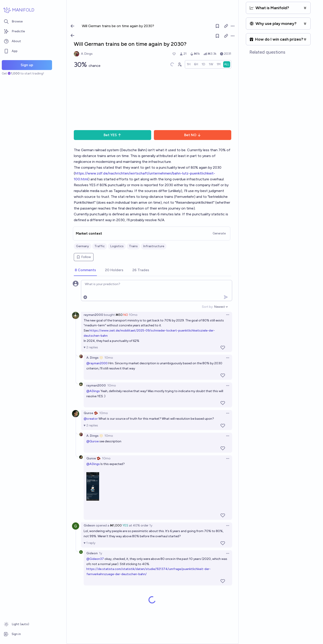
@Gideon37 (95, 559)
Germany (83, 246)
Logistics (117, 246)
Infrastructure (154, 246)
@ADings (93, 391)
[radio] (189, 64)
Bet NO (193, 135)
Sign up (27, 65)
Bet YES (112, 135)
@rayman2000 (97, 363)
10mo (133, 315)
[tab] (85, 270)
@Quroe (93, 441)
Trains (133, 246)
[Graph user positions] (179, 64)
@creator (91, 419)
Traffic (100, 246)
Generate (219, 233)
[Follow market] (217, 36)
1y (151, 525)
